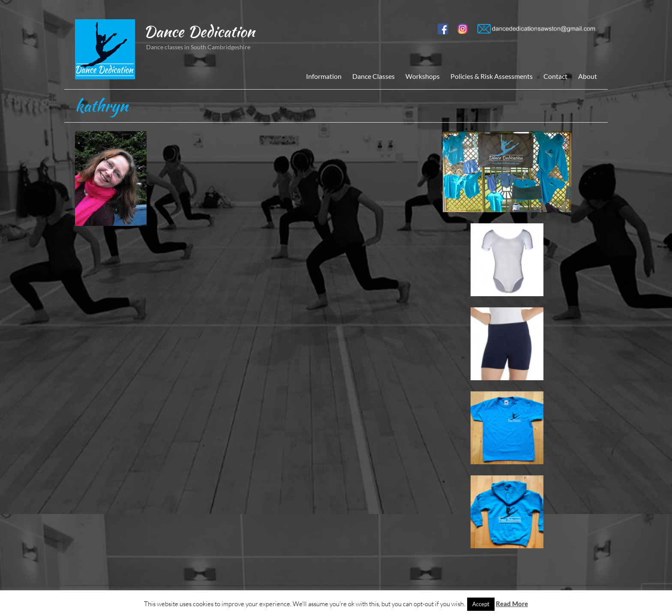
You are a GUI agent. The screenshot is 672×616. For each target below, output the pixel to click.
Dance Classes (373, 76)
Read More (512, 604)
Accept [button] (481, 604)
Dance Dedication (199, 31)
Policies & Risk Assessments (492, 76)
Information (324, 76)
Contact (555, 76)
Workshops (423, 76)
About (588, 76)
